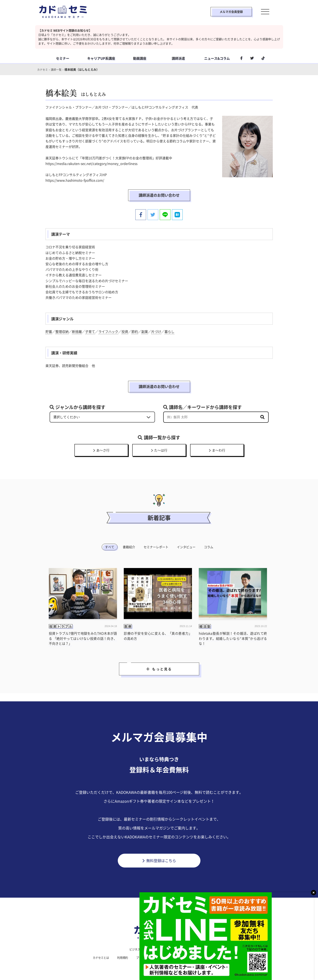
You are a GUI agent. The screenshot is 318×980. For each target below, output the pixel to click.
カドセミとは (98, 957)
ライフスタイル (158, 949)
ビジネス (133, 949)
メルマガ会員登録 (227, 12)
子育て (90, 331)
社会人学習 (183, 949)
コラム (209, 546)
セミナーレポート (156, 546)
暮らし (169, 331)
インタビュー (186, 546)
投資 (125, 331)
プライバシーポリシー (149, 957)
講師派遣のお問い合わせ (159, 195)
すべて (110, 546)
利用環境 (198, 957)
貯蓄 (49, 331)
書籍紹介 (129, 546)
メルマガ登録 (220, 957)
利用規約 (121, 957)
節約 (135, 331)
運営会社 (178, 957)
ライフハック (108, 331)
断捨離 (77, 331)
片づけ (156, 331)
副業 (145, 331)
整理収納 (62, 331)
